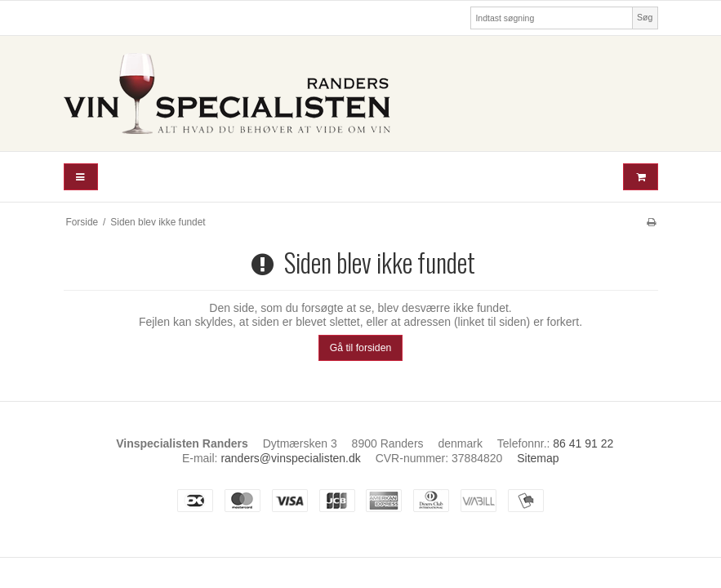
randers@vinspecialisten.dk (290, 458)
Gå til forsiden (361, 348)
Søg (645, 17)
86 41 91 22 (583, 443)
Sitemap (538, 458)
